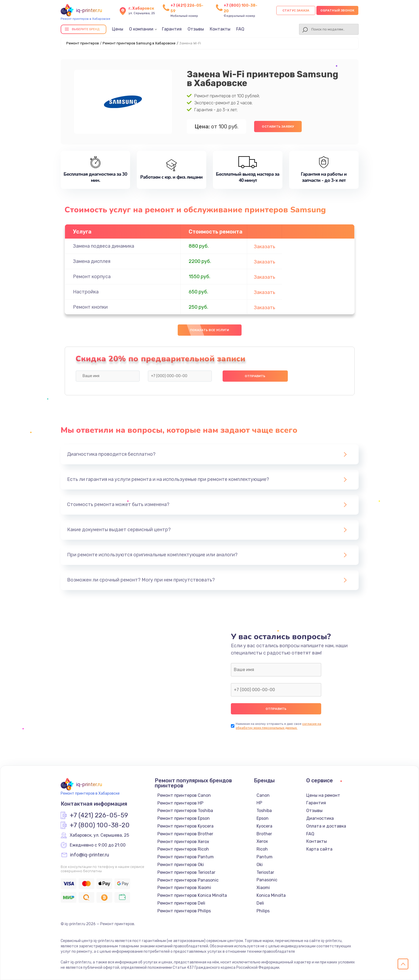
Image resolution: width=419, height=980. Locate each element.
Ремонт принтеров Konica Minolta (192, 895)
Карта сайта (319, 849)
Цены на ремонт (323, 795)
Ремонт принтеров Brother (185, 834)
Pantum (265, 857)
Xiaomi (263, 888)
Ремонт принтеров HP (180, 803)
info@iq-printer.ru (90, 855)
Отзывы (196, 29)
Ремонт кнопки (90, 307)
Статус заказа (296, 10)
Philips (263, 911)
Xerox (262, 841)
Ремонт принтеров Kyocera (185, 826)
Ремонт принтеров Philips (184, 911)
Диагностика (320, 818)
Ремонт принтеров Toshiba (185, 811)
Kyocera (264, 826)
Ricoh (262, 849)
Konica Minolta (271, 895)
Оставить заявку (278, 127)
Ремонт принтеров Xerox (183, 842)
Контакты (220, 29)
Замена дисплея (92, 261)
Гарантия (172, 29)
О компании (141, 29)
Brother (264, 834)
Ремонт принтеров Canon (184, 795)
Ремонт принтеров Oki (181, 865)
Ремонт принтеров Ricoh (183, 849)
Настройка (86, 292)
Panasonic (267, 880)
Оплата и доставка (326, 826)
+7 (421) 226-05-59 (99, 816)
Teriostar (265, 872)
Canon (263, 795)
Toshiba (264, 811)
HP (259, 803)
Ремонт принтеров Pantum (186, 857)
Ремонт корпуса (92, 277)
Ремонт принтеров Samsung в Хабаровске (139, 43)
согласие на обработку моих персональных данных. (278, 726)
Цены (118, 29)
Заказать (265, 247)
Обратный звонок (337, 10)
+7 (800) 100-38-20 (100, 825)
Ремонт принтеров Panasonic (188, 880)
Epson (263, 818)
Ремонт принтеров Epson (184, 818)
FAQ (240, 29)
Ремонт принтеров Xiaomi (184, 888)
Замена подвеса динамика (104, 246)
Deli (260, 903)
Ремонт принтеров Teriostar (186, 872)
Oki (260, 865)
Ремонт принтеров (83, 43)
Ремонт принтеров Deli (181, 903)
